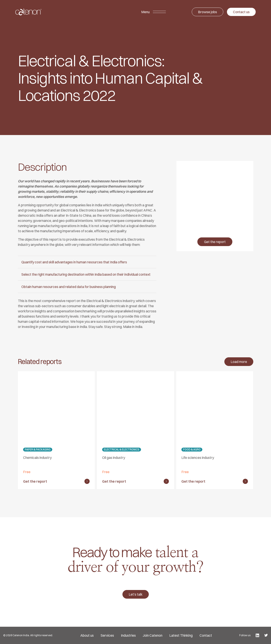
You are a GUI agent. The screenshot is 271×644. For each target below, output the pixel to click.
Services (107, 635)
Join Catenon (153, 635)
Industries (128, 635)
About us (87, 635)
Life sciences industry (198, 458)
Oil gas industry (114, 458)
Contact (206, 635)
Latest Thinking (181, 635)
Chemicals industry (37, 458)
